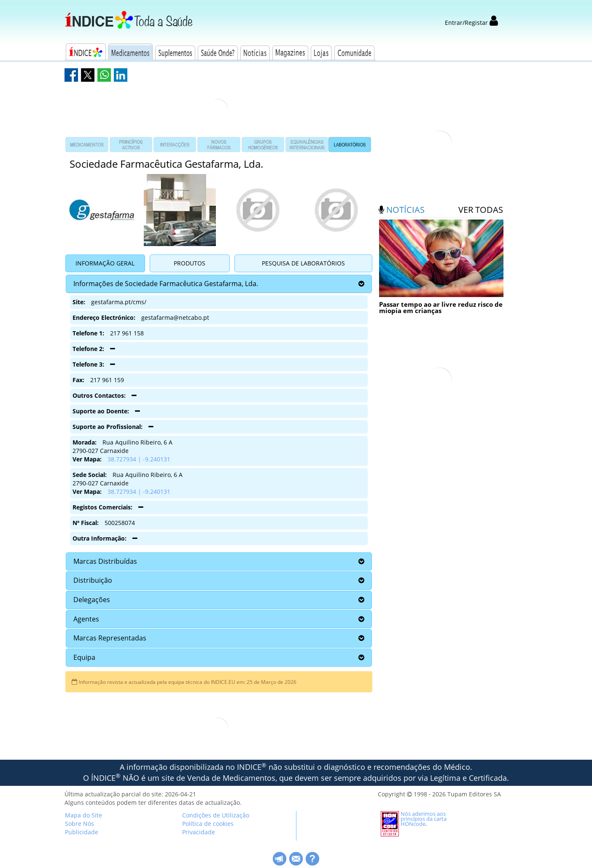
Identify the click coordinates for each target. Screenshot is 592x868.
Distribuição (93, 580)
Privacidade (199, 832)
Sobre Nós (79, 824)
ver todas (481, 210)
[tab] (219, 284)
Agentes (86, 619)
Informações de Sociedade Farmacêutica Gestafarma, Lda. (166, 284)
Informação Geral (105, 263)
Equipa (84, 657)
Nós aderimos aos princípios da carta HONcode (424, 819)
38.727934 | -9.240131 (139, 459)
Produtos (190, 263)
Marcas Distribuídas (105, 561)
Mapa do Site (83, 815)
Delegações (92, 600)
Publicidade (82, 832)
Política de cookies (208, 824)
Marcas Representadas (110, 638)
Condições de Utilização (216, 815)
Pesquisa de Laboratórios (303, 263)
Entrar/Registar (471, 23)
